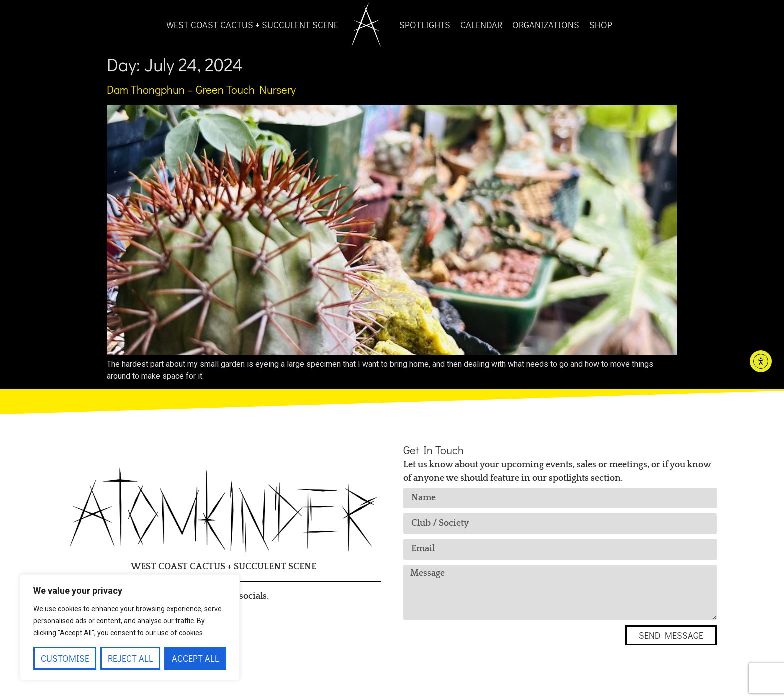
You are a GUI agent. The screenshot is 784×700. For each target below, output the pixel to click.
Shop (601, 25)
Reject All (131, 658)
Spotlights (425, 25)
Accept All (196, 658)
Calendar (481, 25)
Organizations (546, 25)
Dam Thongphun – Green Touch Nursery (201, 90)
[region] (130, 627)
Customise (65, 658)
